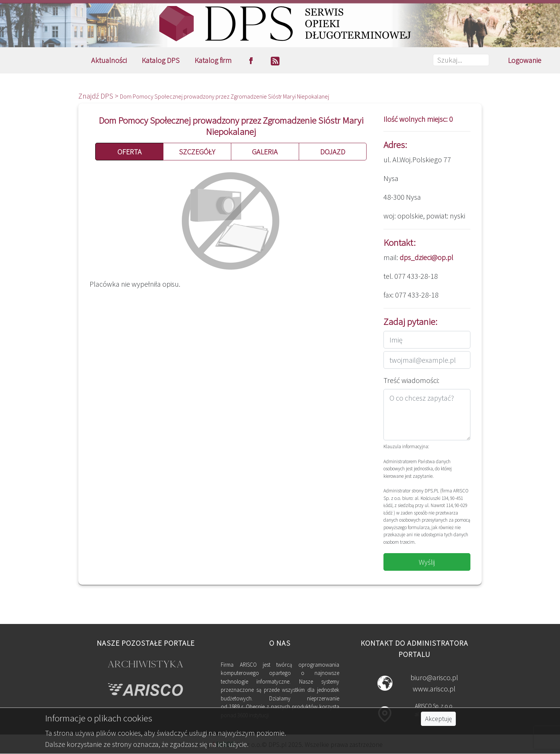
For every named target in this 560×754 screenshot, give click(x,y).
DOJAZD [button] (333, 152)
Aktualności (109, 60)
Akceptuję (438, 719)
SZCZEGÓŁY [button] (197, 152)
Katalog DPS (161, 60)
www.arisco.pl (434, 689)
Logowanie (525, 60)
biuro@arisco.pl (434, 677)
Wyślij (427, 562)
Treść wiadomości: (411, 380)
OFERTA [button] (130, 152)
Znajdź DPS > (99, 96)
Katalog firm (213, 60)
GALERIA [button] (265, 152)
